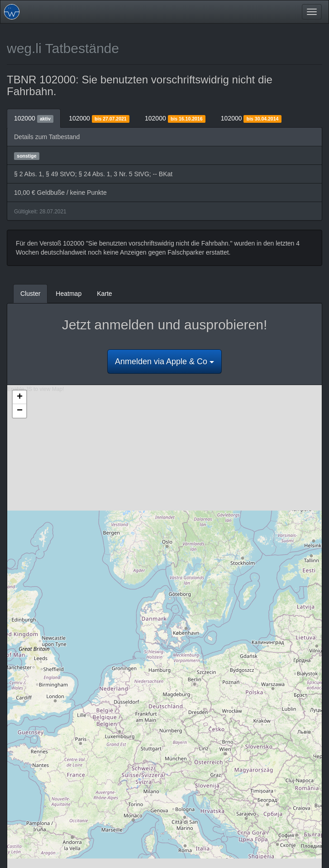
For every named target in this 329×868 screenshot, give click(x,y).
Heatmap (69, 294)
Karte (104, 294)
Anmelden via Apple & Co (164, 362)
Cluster (30, 294)
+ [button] (20, 397)
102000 (34, 119)
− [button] (20, 411)
